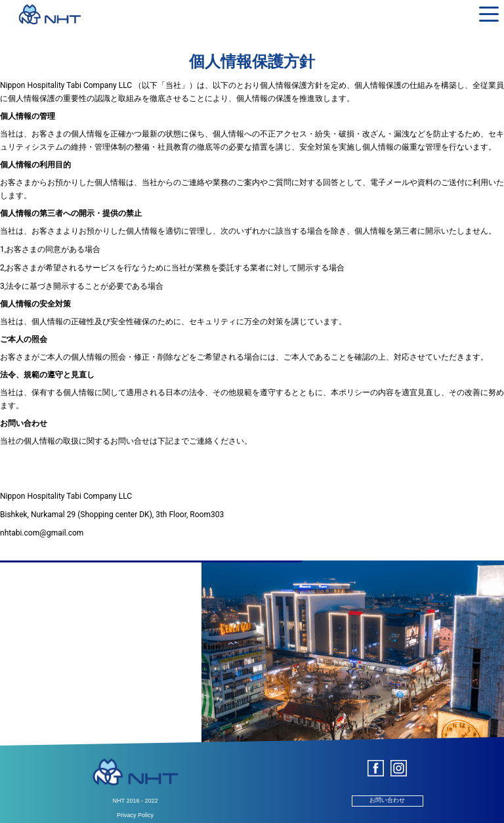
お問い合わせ (387, 800)
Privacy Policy (135, 815)
